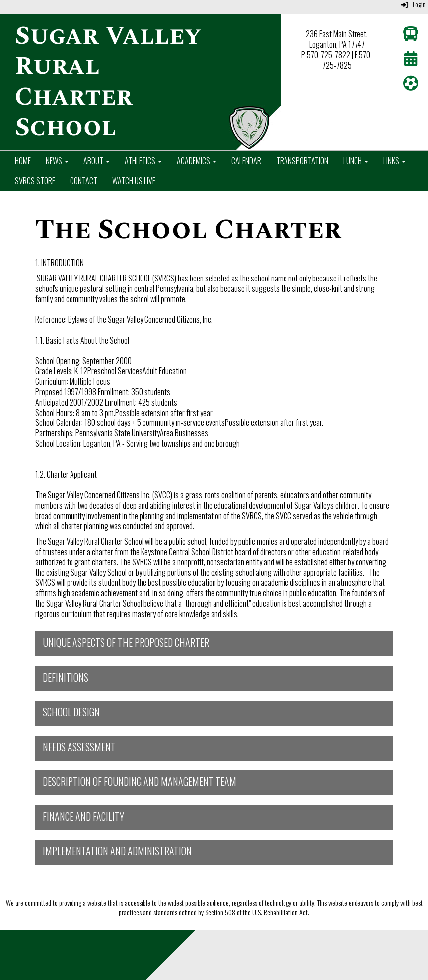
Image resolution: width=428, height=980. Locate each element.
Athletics (143, 161)
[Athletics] (411, 85)
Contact (84, 181)
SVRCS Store (35, 181)
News (57, 161)
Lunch (356, 161)
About (97, 161)
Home (23, 161)
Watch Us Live (134, 181)
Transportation (302, 161)
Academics (197, 161)
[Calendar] (411, 61)
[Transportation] (411, 36)
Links (394, 161)
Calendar (246, 161)
